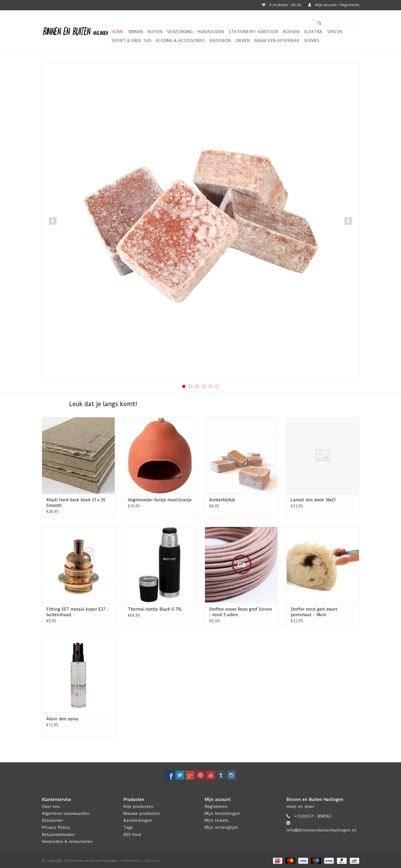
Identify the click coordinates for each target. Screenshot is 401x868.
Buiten (155, 32)
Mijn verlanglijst (221, 827)
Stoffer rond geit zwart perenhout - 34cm (314, 612)
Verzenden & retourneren (67, 842)
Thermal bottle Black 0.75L (155, 609)
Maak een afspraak (277, 41)
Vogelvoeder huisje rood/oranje (160, 500)
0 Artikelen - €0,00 (282, 5)
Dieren (243, 41)
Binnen (136, 32)
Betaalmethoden (58, 835)
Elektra (313, 32)
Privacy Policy (56, 827)
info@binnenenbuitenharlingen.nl (321, 830)
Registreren (216, 807)
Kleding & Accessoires (180, 41)
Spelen (335, 32)
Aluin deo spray (62, 719)
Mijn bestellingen (222, 813)
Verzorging (180, 32)
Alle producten (138, 807)
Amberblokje (222, 500)
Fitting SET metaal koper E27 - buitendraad (77, 612)
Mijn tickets (217, 820)
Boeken (291, 32)
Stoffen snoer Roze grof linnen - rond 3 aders (241, 612)
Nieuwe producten (142, 813)
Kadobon (220, 41)
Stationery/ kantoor (253, 32)
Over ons (51, 807)
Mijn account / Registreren (334, 5)
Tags (128, 827)
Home (118, 32)
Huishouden (211, 32)
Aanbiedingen (138, 820)
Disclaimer (52, 820)
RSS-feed (132, 835)
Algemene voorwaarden (66, 813)
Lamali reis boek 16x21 (313, 500)
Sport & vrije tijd (131, 41)
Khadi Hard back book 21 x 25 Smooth (76, 503)
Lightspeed (151, 861)
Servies (312, 41)
